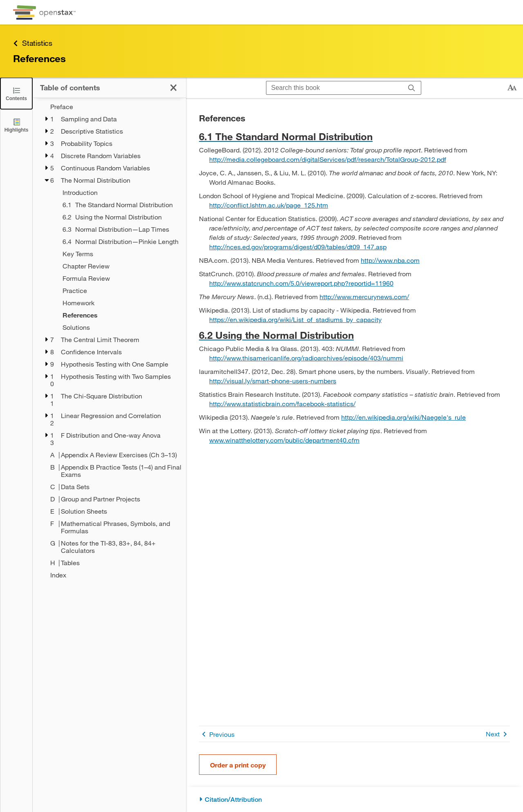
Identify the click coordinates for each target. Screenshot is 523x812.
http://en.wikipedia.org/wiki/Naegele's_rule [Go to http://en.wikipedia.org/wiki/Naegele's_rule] (403, 417)
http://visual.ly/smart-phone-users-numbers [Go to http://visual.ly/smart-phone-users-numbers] (273, 381)
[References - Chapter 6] (119, 315)
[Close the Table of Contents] (16, 93)
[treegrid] (109, 341)
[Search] (412, 88)
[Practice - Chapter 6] (119, 291)
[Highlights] (16, 125)
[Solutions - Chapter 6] (119, 327)
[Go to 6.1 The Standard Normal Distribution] (354, 136)
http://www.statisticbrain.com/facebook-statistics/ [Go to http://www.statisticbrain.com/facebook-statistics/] (282, 404)
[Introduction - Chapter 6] (119, 192)
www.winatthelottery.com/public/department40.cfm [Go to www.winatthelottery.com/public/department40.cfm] (284, 440)
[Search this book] (334, 88)
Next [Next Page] (498, 734)
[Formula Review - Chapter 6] (119, 278)
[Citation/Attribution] (354, 800)
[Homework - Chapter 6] (119, 303)
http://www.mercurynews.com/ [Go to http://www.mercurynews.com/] (364, 296)
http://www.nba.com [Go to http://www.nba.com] (390, 260)
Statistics (33, 43)
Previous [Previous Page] (217, 734)
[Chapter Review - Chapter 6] (119, 266)
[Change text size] (512, 88)
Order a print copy (238, 765)
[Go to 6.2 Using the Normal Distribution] (354, 335)
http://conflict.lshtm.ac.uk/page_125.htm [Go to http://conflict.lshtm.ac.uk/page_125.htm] (269, 205)
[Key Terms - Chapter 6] (119, 254)
